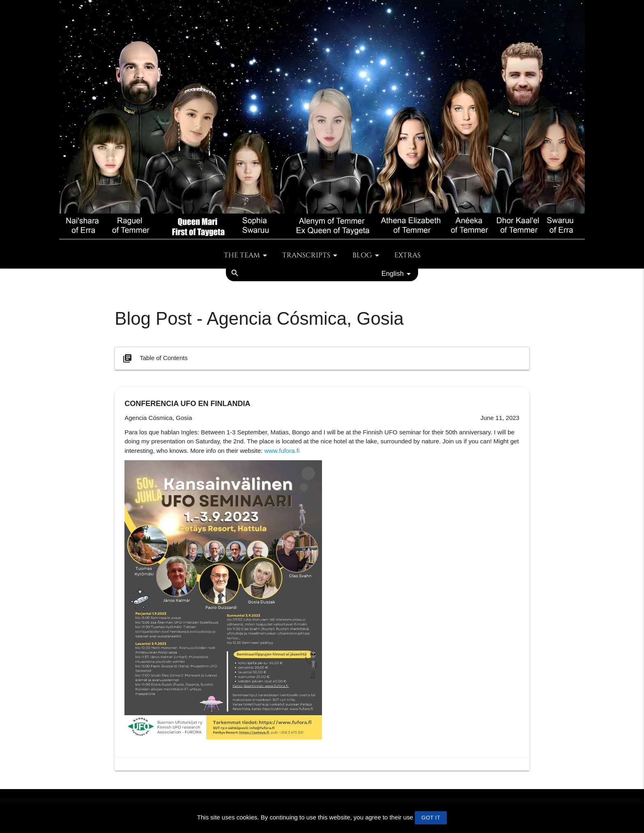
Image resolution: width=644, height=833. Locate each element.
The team (247, 255)
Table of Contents (154, 358)
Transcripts (311, 255)
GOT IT (431, 818)
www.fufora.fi (282, 451)
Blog (367, 255)
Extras (407, 255)
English (398, 274)
